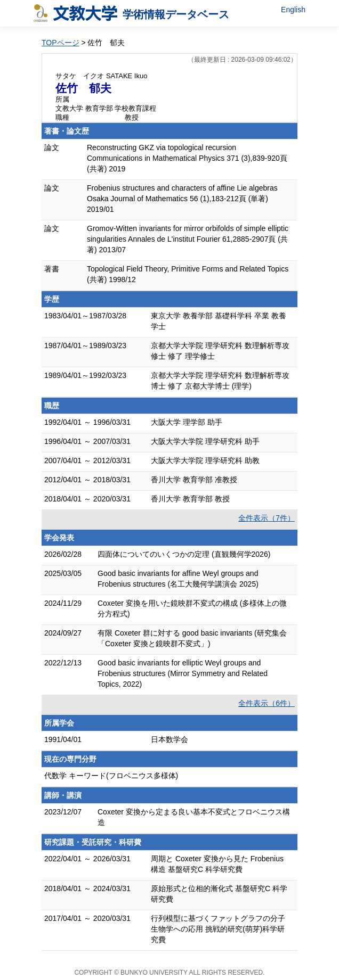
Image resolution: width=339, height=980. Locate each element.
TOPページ (60, 43)
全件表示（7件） (267, 518)
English (293, 10)
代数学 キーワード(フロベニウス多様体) (111, 776)
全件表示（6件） (267, 703)
